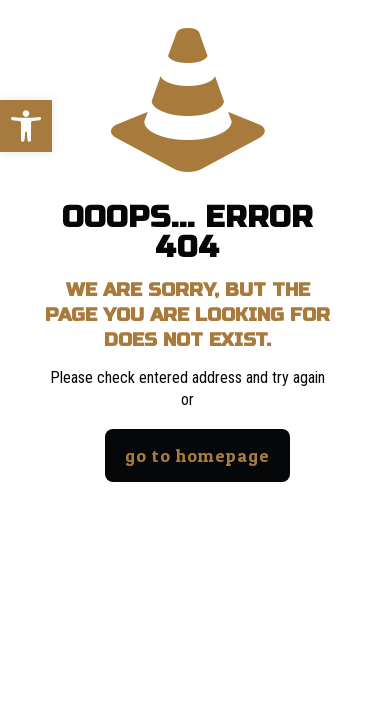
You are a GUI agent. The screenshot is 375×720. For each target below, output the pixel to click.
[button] (26, 126)
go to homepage (197, 455)
